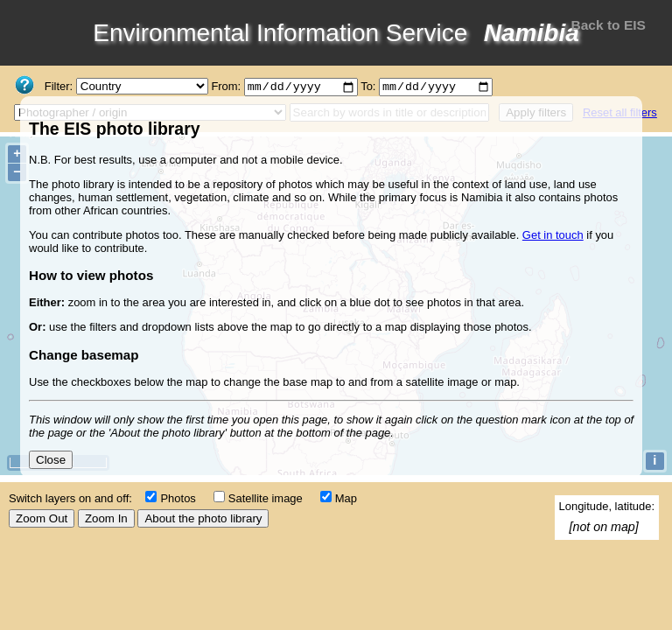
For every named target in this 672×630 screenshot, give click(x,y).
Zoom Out (42, 518)
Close (51, 460)
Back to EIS (608, 25)
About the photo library (203, 518)
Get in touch (553, 235)
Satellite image (266, 498)
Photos (178, 498)
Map (346, 498)
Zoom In (106, 518)
